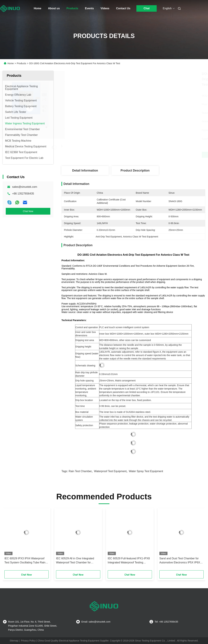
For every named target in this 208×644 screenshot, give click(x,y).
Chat (147, 8)
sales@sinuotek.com (25, 187)
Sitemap (14, 641)
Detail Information (85, 171)
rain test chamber (80, 471)
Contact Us (123, 8)
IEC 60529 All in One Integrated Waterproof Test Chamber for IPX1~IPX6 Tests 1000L (75, 561)
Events (89, 8)
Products (72, 8)
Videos (105, 8)
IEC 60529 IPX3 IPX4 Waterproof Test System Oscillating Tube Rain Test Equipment (25, 561)
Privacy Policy (28, 641)
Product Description (135, 171)
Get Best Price (151, 155)
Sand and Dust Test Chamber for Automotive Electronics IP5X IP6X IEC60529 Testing (180, 561)
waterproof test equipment (110, 471)
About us (54, 8)
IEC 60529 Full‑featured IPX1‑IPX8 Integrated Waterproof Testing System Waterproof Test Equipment (129, 561)
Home (37, 8)
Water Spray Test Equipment (146, 471)
